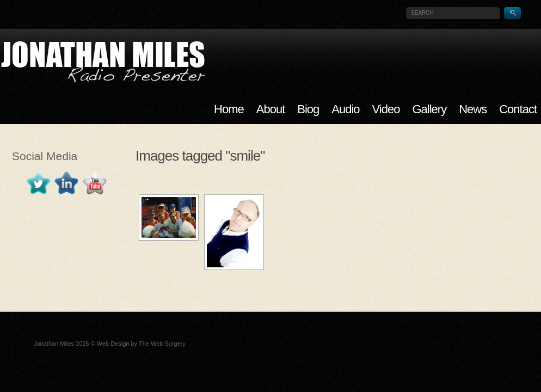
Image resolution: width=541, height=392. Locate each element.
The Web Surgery (162, 344)
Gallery (429, 109)
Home (229, 109)
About (271, 109)
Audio (345, 109)
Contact (518, 109)
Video (386, 109)
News (473, 109)
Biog (308, 109)
